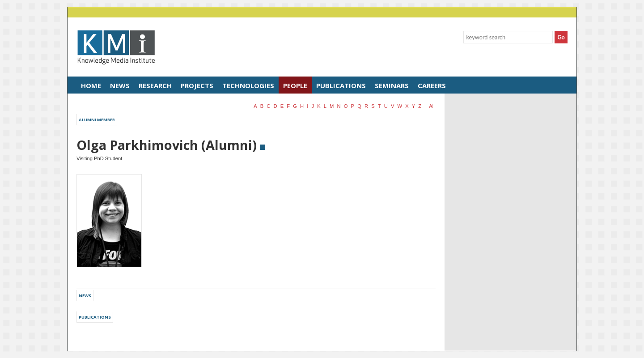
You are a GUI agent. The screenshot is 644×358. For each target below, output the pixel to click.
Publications (341, 85)
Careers (432, 85)
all (432, 106)
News (120, 85)
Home (91, 85)
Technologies (248, 85)
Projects (197, 85)
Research (155, 85)
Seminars (392, 85)
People (295, 85)
